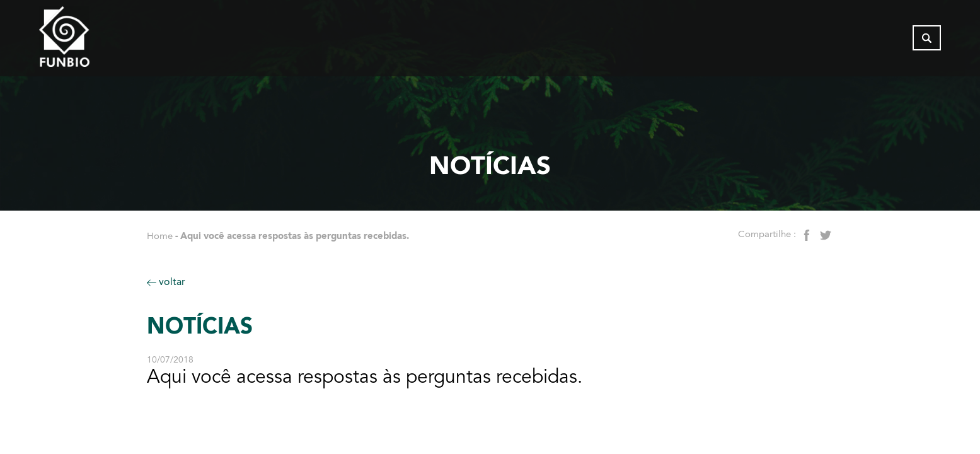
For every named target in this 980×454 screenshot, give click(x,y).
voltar (166, 282)
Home (160, 236)
